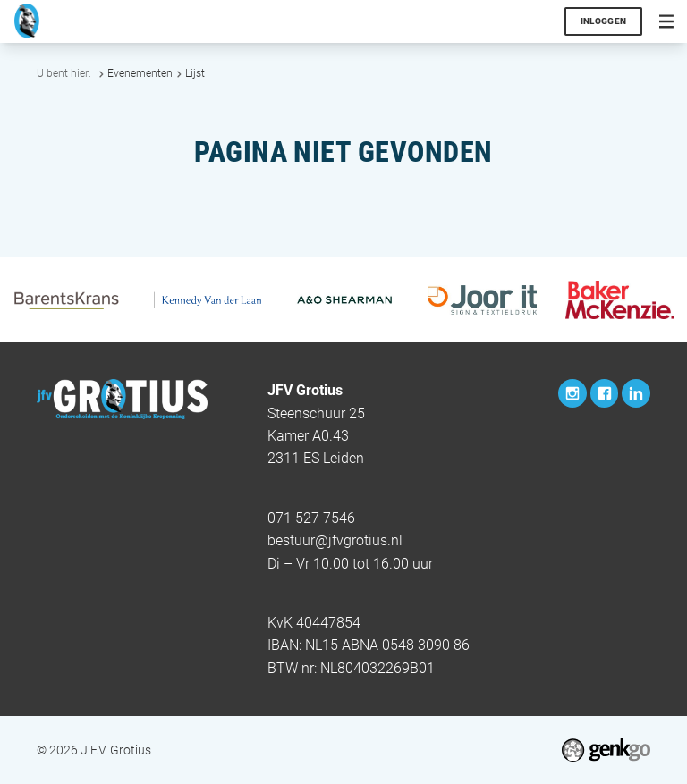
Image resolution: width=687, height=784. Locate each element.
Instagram (572, 393)
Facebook (605, 393)
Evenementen (140, 73)
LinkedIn (636, 393)
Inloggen (604, 21)
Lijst (195, 73)
